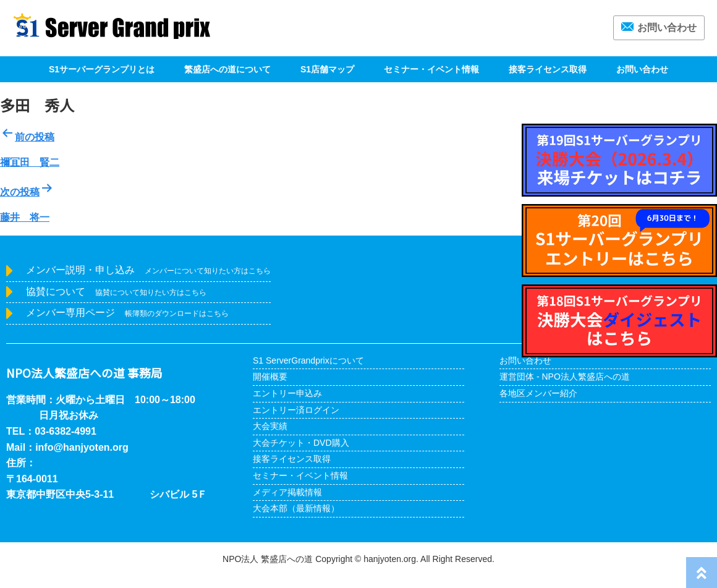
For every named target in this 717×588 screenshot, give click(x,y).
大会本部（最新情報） (296, 508)
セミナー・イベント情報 (431, 69)
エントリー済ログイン (296, 410)
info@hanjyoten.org (82, 447)
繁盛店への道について (227, 69)
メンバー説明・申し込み (148, 270)
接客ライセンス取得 (548, 69)
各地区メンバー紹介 (538, 393)
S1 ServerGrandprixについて (308, 360)
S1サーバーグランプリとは (102, 69)
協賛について (116, 292)
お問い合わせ (659, 28)
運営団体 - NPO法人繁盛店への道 (565, 377)
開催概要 (270, 377)
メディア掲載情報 (287, 492)
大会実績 (270, 426)
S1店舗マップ (327, 69)
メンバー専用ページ (127, 313)
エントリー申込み (287, 393)
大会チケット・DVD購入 (301, 443)
